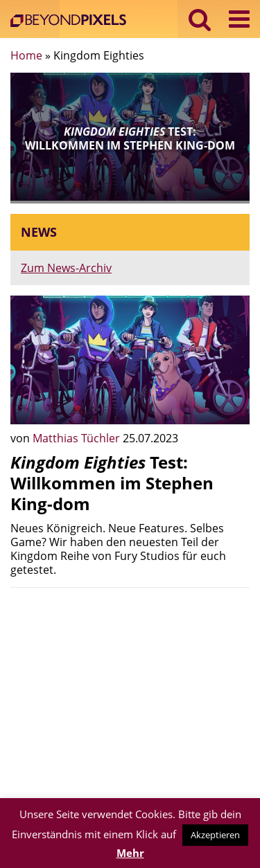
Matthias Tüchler (78, 438)
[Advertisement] (130, 695)
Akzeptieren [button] (215, 835)
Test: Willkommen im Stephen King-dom (112, 483)
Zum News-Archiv (66, 268)
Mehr (130, 853)
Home (26, 55)
